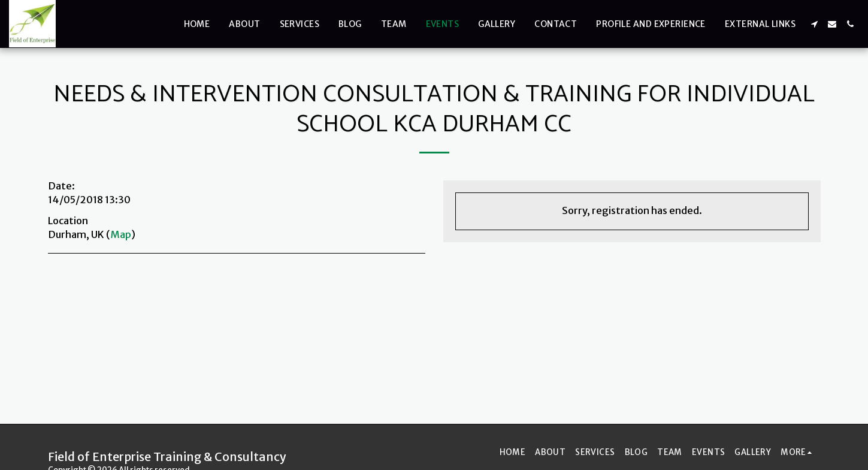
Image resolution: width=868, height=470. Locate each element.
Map (121, 235)
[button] (814, 24)
